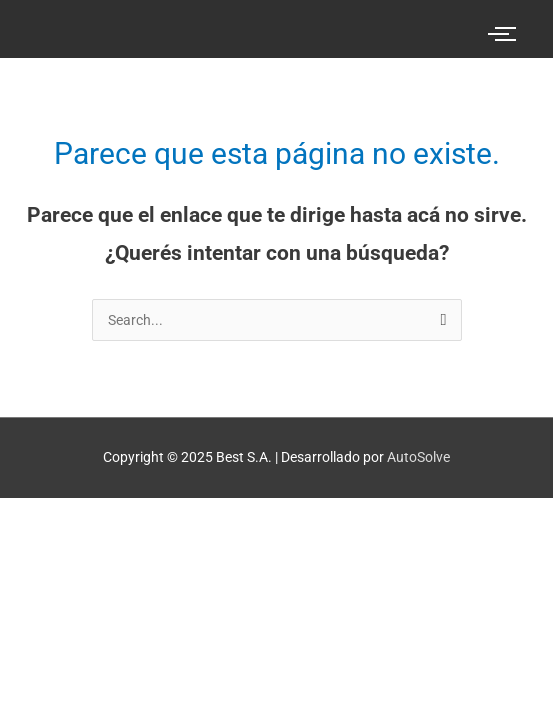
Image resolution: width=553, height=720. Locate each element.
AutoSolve (418, 457)
